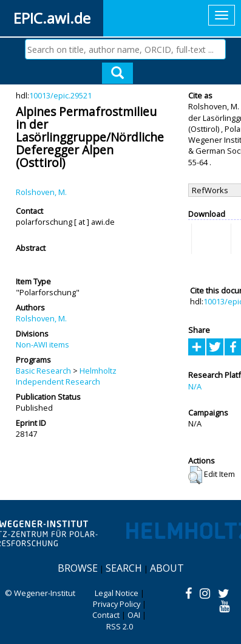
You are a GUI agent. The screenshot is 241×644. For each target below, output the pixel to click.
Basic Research (43, 371)
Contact (106, 615)
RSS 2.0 (120, 626)
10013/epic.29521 (60, 95)
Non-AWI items (42, 344)
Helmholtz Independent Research (66, 376)
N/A (195, 386)
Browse (78, 568)
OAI (134, 615)
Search (124, 568)
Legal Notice (117, 593)
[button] (195, 475)
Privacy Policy (117, 604)
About (167, 568)
